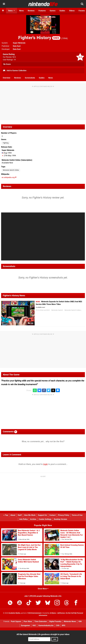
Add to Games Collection (15, 71)
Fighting (6, 143)
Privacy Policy (64, 515)
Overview (7, 78)
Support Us (42, 515)
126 (31, 323)
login (46, 464)
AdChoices (61, 613)
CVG (58, 625)
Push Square (16, 621)
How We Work (30, 515)
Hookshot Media (14, 613)
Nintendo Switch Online (11, 170)
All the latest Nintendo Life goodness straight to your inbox (43, 634)
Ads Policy (23, 519)
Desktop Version (60, 519)
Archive (33, 519)
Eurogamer (26, 625)
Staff (20, 515)
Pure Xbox (28, 621)
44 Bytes (53, 613)
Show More (43, 589)
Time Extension (41, 621)
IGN (80, 621)
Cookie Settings (45, 519)
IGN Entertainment (35, 613)
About (13, 515)
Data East (17, 46)
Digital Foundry (55, 621)
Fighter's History (39, 38)
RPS (64, 625)
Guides (42, 78)
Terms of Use (77, 515)
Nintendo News (70, 621)
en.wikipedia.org (9, 177)
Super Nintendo (19, 43)
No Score (7, 64)
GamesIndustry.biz (46, 625)
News (51, 78)
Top (6, 515)
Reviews (18, 78)
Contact (52, 515)
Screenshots (30, 78)
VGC (34, 625)
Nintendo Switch (57, 310)
